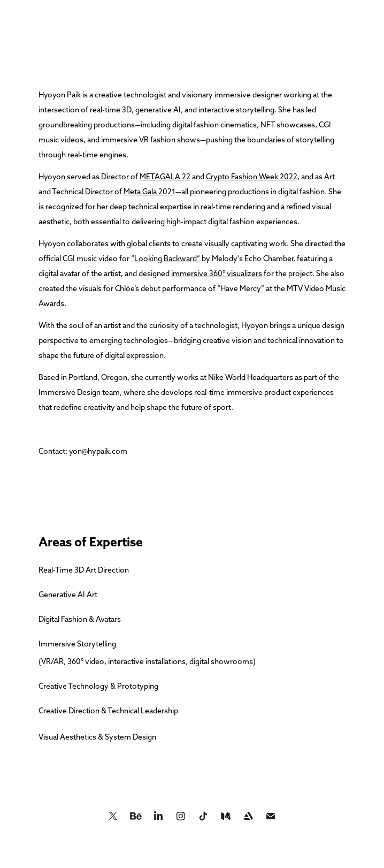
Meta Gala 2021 (149, 192)
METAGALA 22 (165, 177)
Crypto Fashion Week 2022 (252, 177)
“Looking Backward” (166, 258)
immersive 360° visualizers (217, 273)
